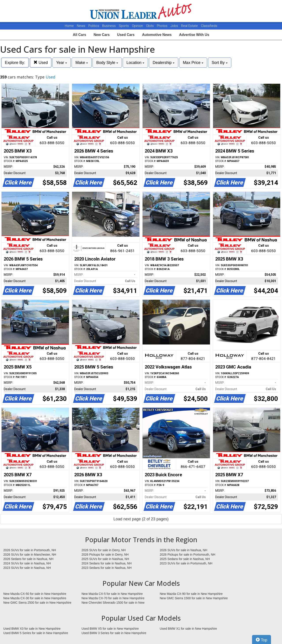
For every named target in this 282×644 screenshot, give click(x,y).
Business (109, 26)
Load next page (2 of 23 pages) (141, 519)
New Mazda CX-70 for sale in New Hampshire (113, 598)
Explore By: (15, 63)
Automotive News (157, 35)
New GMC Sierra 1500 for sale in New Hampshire (194, 598)
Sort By (220, 63)
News (81, 26)
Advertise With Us (194, 35)
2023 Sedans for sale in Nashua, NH (107, 568)
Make (82, 63)
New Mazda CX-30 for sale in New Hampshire (35, 598)
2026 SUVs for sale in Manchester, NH (30, 555)
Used (41, 62)
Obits (150, 26)
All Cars (79, 35)
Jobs (175, 26)
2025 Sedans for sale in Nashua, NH (185, 559)
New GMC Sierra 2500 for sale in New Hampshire (37, 603)
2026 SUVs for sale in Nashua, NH (184, 550)
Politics (94, 26)
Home (69, 26)
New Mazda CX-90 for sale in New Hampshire (191, 594)
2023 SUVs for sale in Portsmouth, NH (186, 563)
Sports (124, 26)
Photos (163, 26)
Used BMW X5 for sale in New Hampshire (110, 629)
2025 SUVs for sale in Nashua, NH (105, 559)
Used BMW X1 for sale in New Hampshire (188, 629)
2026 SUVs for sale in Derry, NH (104, 550)
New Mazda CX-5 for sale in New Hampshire (112, 594)
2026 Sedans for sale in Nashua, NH (28, 559)
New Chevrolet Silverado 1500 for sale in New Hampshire (113, 603)
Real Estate (190, 26)
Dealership (164, 63)
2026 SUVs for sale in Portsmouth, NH (30, 550)
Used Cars (126, 35)
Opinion (138, 26)
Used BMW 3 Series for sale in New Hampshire (114, 633)
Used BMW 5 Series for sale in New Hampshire (36, 633)
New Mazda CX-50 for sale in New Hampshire (35, 594)
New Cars (102, 35)
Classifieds (209, 26)
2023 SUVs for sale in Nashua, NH (27, 568)
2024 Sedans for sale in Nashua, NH (107, 563)
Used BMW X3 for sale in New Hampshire (32, 629)
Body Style (107, 63)
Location (135, 63)
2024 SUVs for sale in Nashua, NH (27, 563)
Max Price (193, 63)
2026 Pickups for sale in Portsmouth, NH (187, 555)
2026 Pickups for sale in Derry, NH (105, 555)
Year (62, 63)
